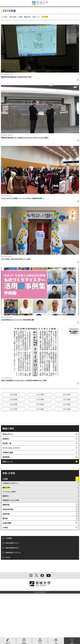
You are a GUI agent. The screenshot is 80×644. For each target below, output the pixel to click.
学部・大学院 (13, 17)
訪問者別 (24, 643)
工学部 (20, 17)
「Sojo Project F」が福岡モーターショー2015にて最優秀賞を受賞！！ (23, 198)
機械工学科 (27, 17)
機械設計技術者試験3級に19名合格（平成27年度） (16, 77)
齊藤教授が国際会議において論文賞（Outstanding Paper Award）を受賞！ (25, 138)
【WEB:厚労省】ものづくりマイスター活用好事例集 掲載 (17, 320)
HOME (5, 17)
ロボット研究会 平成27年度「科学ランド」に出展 (16, 259)
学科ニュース (36, 17)
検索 (56, 643)
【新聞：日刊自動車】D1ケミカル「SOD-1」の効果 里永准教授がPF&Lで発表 (24, 380)
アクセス (40, 643)
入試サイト (8, 643)
